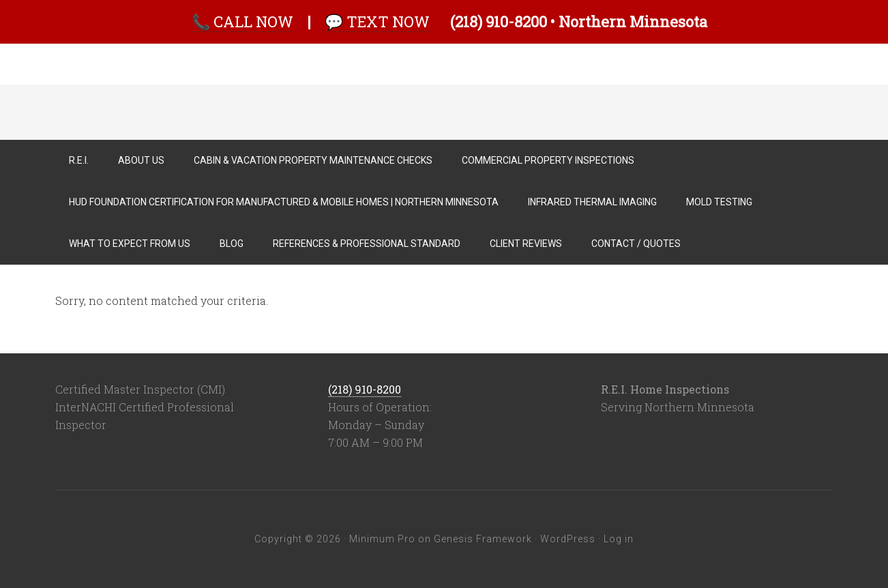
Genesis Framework (483, 539)
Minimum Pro (382, 539)
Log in (619, 539)
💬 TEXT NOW (377, 21)
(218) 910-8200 (365, 389)
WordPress (568, 539)
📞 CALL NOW (242, 21)
